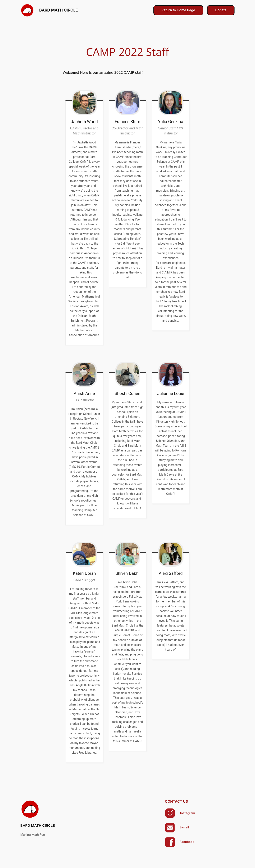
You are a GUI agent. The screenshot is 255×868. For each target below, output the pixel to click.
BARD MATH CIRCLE (59, 10)
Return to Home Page (178, 10)
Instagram (188, 813)
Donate (221, 10)
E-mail (184, 827)
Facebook (187, 842)
